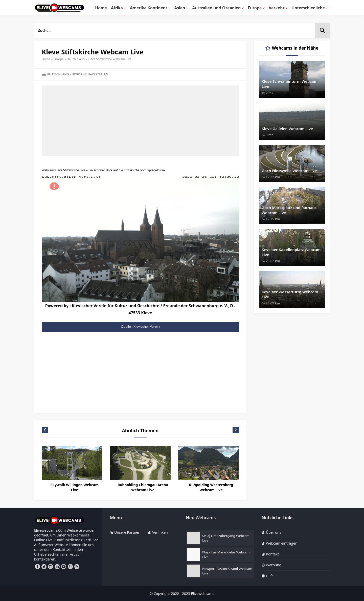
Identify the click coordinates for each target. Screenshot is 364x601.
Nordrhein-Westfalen (90, 74)
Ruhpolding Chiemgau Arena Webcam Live (143, 487)
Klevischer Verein (147, 326)
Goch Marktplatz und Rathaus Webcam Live (289, 210)
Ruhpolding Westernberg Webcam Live (211, 487)
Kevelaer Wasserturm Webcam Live (290, 294)
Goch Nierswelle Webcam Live (289, 171)
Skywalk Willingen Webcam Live (75, 487)
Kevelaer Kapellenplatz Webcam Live (291, 252)
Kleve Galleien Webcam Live (287, 129)
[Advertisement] (140, 121)
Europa (59, 59)
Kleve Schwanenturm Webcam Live (290, 84)
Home (46, 59)
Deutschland (76, 59)
